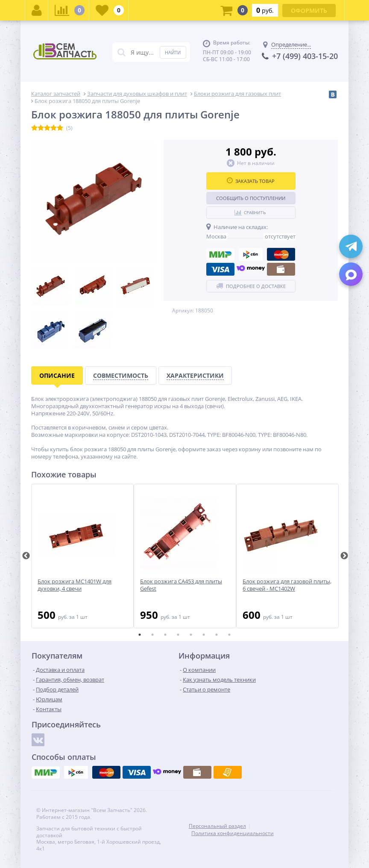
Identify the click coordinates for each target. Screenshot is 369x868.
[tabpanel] (82, 556)
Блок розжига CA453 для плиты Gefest (181, 585)
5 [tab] (191, 635)
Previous (26, 556)
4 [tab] (178, 635)
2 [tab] (152, 635)
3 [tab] (165, 635)
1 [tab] (140, 635)
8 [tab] (229, 635)
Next (344, 556)
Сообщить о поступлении (251, 198)
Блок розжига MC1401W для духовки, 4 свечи (75, 585)
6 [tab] (204, 635)
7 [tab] (217, 635)
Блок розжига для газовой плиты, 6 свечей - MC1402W (287, 585)
